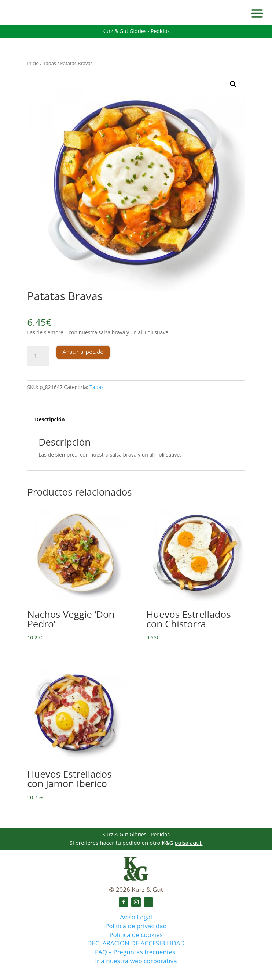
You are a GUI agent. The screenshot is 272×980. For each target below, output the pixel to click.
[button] (233, 84)
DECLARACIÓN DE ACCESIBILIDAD (136, 943)
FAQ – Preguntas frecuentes (136, 952)
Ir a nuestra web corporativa (136, 961)
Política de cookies (136, 935)
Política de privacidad (136, 926)
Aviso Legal (136, 917)
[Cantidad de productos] (38, 356)
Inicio (33, 63)
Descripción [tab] (50, 419)
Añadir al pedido (83, 352)
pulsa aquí (188, 843)
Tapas (50, 63)
